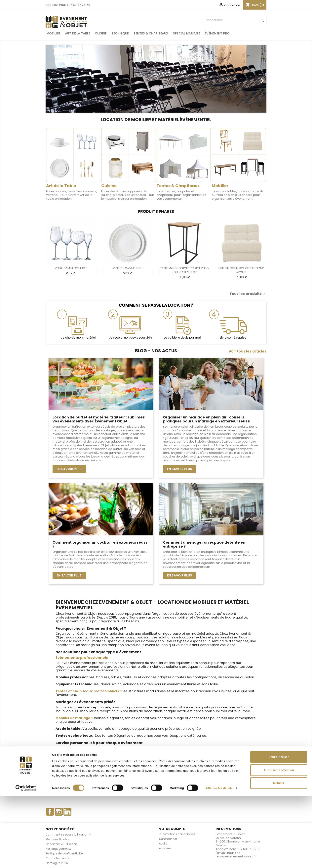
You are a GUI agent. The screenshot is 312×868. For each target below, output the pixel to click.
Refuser (279, 855)
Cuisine (101, 33)
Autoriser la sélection (279, 842)
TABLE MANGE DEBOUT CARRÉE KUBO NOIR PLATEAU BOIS (184, 270)
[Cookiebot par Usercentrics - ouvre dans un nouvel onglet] (26, 860)
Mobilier (53, 33)
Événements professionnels (82, 657)
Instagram (59, 812)
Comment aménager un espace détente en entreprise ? (204, 544)
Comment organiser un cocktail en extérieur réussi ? (100, 544)
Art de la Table (61, 186)
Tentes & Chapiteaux (151, 33)
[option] (156, 79)
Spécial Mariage (186, 33)
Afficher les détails (219, 860)
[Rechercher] (235, 20)
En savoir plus (69, 469)
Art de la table (78, 33)
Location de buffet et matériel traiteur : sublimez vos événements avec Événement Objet (99, 419)
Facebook (50, 812)
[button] (62, 79)
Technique (120, 33)
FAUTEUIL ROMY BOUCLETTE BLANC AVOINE (241, 270)
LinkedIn (67, 812)
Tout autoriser (279, 829)
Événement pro (217, 33)
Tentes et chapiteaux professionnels (87, 691)
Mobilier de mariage (73, 718)
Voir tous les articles (248, 351)
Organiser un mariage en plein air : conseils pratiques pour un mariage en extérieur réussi (207, 419)
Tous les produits (248, 294)
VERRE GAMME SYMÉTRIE (71, 268)
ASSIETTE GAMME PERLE (128, 268)
